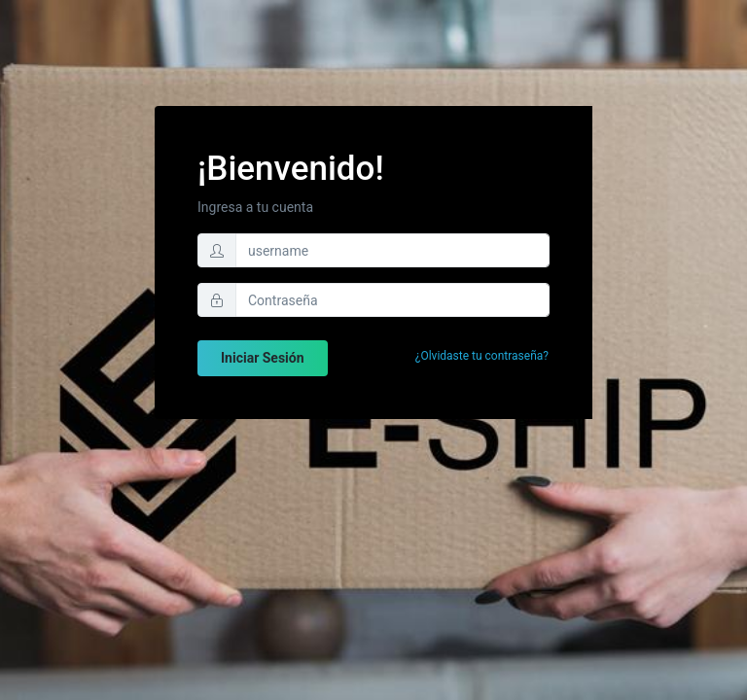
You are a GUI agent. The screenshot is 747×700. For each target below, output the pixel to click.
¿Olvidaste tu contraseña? (482, 356)
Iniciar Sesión (263, 358)
